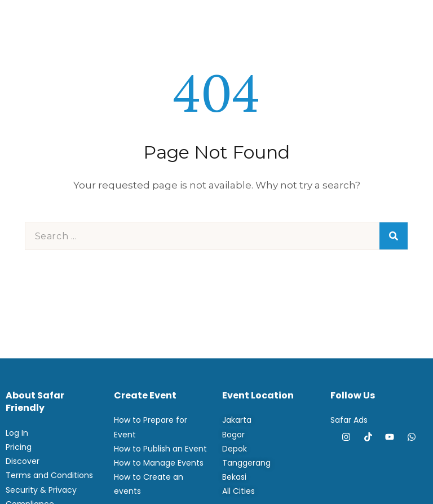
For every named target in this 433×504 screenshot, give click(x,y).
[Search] (394, 236)
